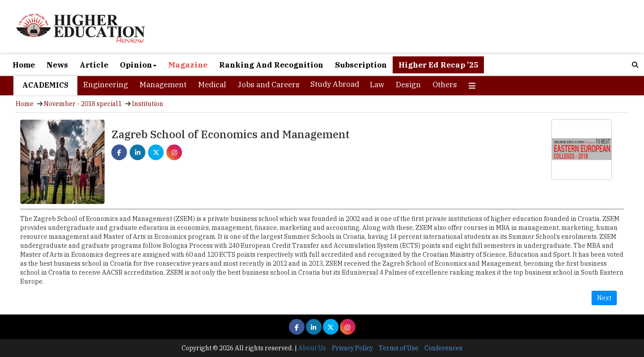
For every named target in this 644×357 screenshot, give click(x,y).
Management (163, 85)
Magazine (188, 65)
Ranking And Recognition (271, 65)
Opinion (138, 65)
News (57, 65)
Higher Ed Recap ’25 (438, 65)
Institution (148, 104)
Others (445, 85)
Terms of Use (399, 348)
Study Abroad (335, 84)
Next (604, 298)
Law (377, 85)
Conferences (443, 348)
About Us (312, 348)
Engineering (106, 85)
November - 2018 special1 (83, 104)
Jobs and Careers (269, 85)
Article (94, 65)
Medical (212, 85)
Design (408, 85)
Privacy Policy (352, 348)
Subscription (361, 65)
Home (24, 65)
